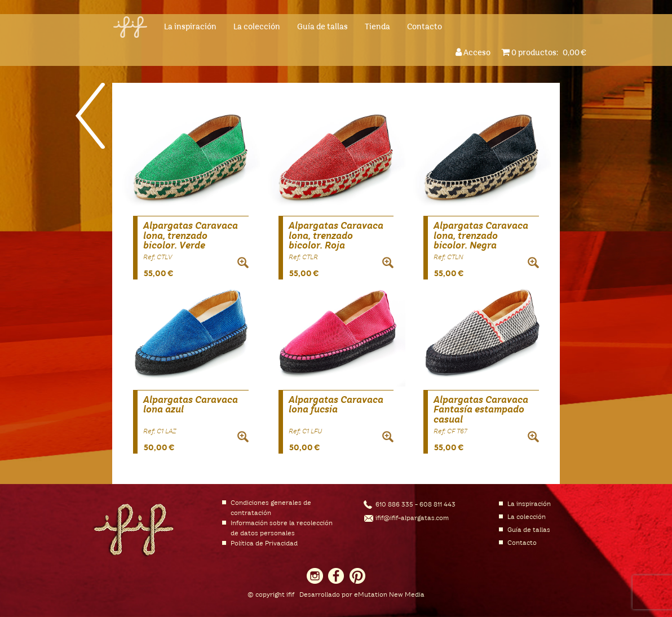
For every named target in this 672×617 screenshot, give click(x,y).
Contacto (425, 27)
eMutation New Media (389, 595)
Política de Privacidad (264, 544)
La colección (257, 27)
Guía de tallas (322, 27)
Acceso (475, 52)
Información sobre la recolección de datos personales (282, 529)
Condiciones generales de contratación (271, 508)
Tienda (377, 27)
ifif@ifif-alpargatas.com (412, 518)
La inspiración (190, 27)
